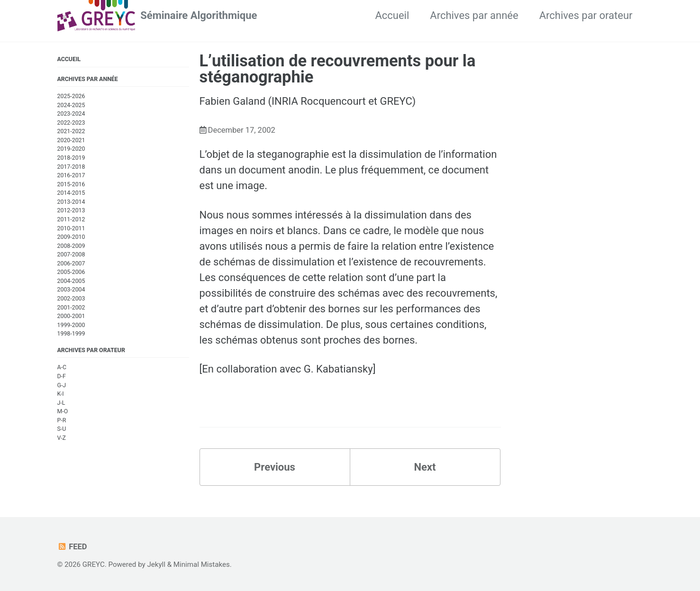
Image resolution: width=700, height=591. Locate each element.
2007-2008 (71, 255)
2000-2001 (71, 316)
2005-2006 (71, 272)
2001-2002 (71, 308)
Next (425, 467)
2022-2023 (71, 123)
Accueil (392, 15)
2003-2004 (71, 290)
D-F (62, 376)
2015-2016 (71, 184)
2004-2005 (71, 281)
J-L (61, 403)
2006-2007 (71, 264)
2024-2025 (71, 105)
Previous (275, 467)
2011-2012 (71, 219)
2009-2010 (71, 237)
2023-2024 (71, 114)
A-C (62, 367)
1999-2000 (71, 325)
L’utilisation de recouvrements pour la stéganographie (338, 69)
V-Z (62, 438)
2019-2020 (71, 149)
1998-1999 (71, 334)
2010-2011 (71, 228)
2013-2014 (71, 202)
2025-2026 (71, 96)
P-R (62, 420)
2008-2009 (71, 246)
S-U (62, 429)
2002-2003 (71, 299)
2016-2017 (71, 175)
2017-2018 (71, 167)
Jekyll (156, 564)
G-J (62, 385)
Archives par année (474, 15)
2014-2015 (71, 193)
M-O (63, 411)
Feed (72, 547)
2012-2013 (71, 210)
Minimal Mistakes (202, 564)
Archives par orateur (586, 15)
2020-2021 (71, 140)
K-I (61, 394)
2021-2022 (71, 131)
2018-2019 (71, 158)
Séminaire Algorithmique (199, 15)
